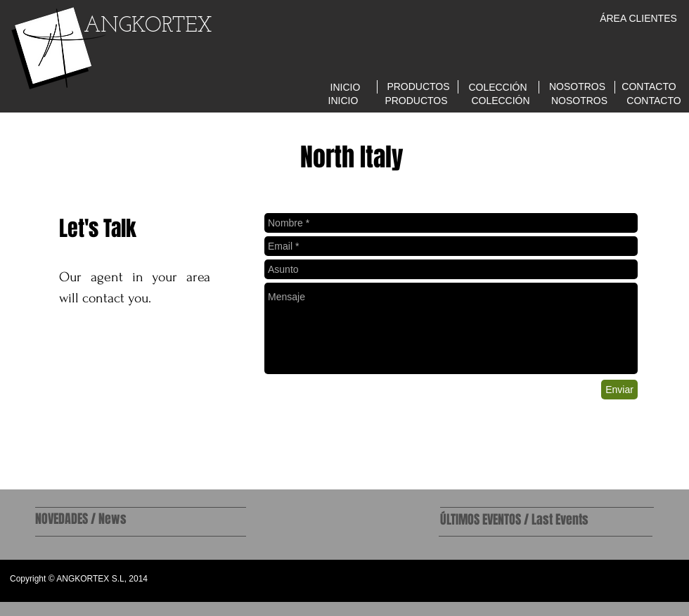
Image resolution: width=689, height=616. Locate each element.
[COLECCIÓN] (498, 88)
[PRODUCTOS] (418, 87)
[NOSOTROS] (577, 87)
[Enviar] (619, 390)
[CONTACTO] (649, 87)
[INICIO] (345, 88)
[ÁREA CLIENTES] (638, 19)
